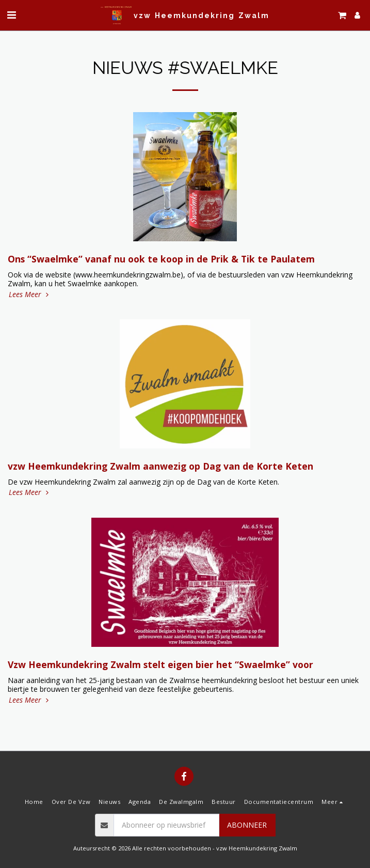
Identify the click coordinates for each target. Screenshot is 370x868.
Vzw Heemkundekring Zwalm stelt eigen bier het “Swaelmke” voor (160, 664)
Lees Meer (30, 295)
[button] (11, 15)
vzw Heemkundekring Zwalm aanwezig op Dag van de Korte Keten (160, 466)
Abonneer (247, 825)
